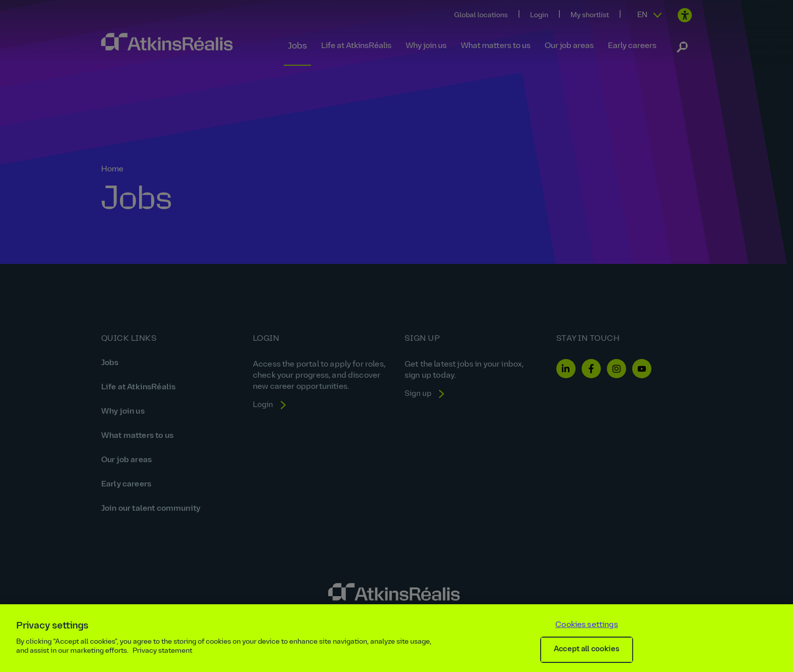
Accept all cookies (587, 649)
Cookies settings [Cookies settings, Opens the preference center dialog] (587, 625)
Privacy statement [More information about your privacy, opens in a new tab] (162, 651)
